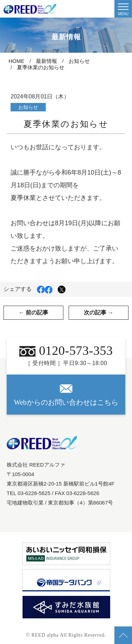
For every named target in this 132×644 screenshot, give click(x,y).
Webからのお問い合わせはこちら (66, 395)
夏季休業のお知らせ (41, 67)
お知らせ (79, 61)
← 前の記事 (33, 313)
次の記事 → (99, 313)
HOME (16, 61)
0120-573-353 (66, 351)
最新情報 (46, 61)
